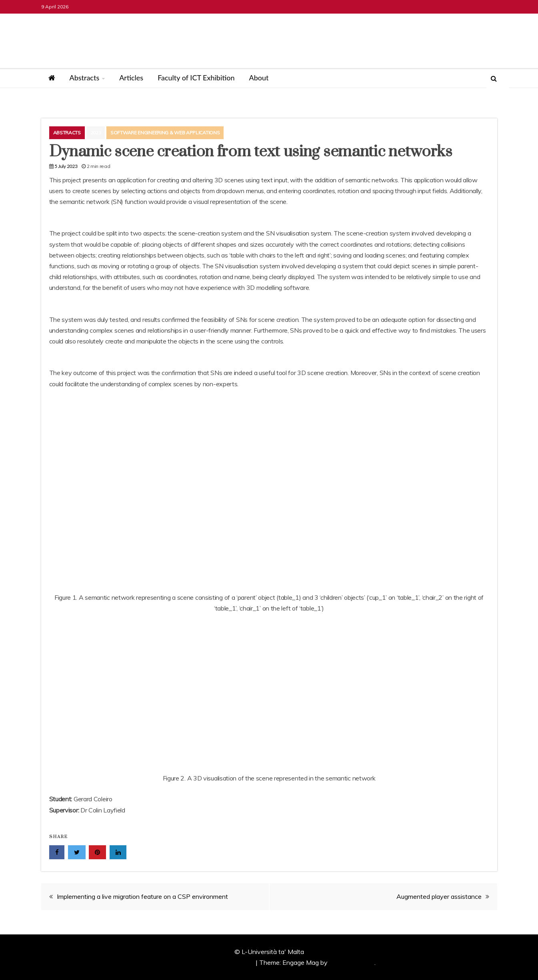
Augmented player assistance (439, 896)
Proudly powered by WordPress (209, 962)
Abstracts (85, 78)
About (259, 78)
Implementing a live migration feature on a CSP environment (142, 896)
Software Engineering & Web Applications (165, 133)
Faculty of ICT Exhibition (196, 78)
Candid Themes (352, 962)
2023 (96, 133)
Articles (131, 78)
